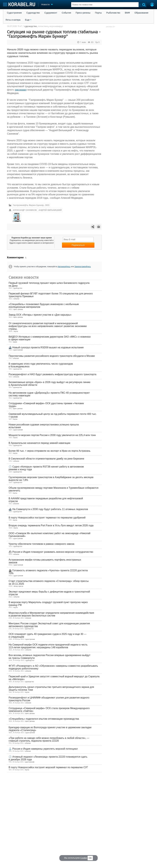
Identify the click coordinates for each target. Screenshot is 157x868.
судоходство (31, 26)
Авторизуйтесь (64, 267)
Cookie (84, 858)
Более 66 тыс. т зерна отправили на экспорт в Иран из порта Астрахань (50, 451)
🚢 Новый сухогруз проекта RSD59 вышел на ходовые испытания (46, 347)
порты (16, 331)
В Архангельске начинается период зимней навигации (39, 443)
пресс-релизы (18, 309)
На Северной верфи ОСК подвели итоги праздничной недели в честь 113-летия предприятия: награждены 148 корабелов (48, 646)
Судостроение (14, 13)
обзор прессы (18, 586)
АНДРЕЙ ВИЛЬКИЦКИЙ (50, 210)
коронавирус (56, 26)
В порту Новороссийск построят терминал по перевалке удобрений (47, 518)
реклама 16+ (111, 27)
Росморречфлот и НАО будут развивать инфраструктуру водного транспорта (52, 374)
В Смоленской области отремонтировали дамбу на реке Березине (46, 459)
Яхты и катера (13, 20)
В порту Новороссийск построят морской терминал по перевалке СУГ (48, 767)
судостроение (18, 350)
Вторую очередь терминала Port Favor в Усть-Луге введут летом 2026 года (51, 525)
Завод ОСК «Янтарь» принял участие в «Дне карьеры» (40, 315)
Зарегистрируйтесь (83, 267)
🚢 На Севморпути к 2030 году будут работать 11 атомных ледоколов (48, 509)
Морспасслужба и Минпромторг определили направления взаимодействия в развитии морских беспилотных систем (51, 614)
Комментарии (15, 257)
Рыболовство (113, 13)
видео (15, 342)
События (66, 13)
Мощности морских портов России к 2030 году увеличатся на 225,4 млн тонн (52, 435)
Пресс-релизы (83, 13)
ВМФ (127, 13)
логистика (43, 26)
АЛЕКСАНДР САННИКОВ (25, 210)
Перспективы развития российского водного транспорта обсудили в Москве (52, 356)
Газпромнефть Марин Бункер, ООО (31, 205)
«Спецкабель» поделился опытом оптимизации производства (44, 719)
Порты (98, 13)
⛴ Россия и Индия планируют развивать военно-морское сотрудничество (51, 552)
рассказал (21, 90)
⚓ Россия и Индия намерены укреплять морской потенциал (43, 749)
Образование (141, 13)
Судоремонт (51, 13)
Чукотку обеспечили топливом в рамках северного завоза (41, 544)
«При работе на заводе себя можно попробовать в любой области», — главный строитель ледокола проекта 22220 (49, 739)
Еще (27, 20)
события (16, 299)
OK (90, 858)
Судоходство (33, 13)
